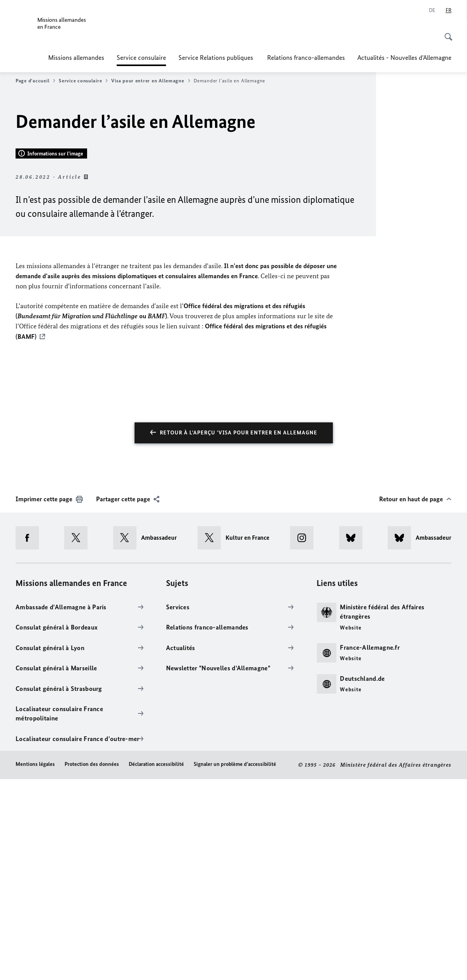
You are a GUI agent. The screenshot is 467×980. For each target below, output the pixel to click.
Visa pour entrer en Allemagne (150, 81)
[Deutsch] (432, 10)
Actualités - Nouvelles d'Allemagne (404, 58)
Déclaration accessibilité (156, 965)
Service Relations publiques (217, 58)
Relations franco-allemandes (306, 58)
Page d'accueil (35, 81)
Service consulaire (141, 58)
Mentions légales (35, 965)
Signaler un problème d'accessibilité (235, 965)
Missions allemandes (76, 58)
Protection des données (92, 965)
